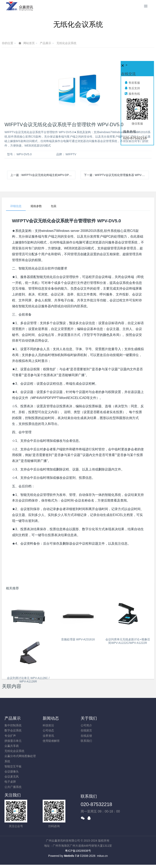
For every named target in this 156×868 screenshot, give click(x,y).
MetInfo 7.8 (71, 856)
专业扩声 (10, 736)
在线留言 (86, 730)
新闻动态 (51, 718)
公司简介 (86, 725)
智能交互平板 (13, 766)
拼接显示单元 (13, 741)
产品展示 (45, 43)
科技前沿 (48, 725)
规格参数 (36, 206)
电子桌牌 (10, 782)
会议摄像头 (12, 771)
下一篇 (116, 175)
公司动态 (48, 730)
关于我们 (89, 718)
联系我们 (86, 741)
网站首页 (29, 43)
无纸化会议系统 (66, 43)
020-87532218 (96, 804)
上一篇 (43, 175)
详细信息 (16, 206)
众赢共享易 (12, 746)
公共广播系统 (13, 787)
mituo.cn (102, 856)
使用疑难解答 (51, 741)
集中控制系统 (13, 725)
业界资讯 (48, 736)
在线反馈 (86, 736)
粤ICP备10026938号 (78, 851)
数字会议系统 (13, 730)
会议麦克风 (12, 777)
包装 (54, 206)
